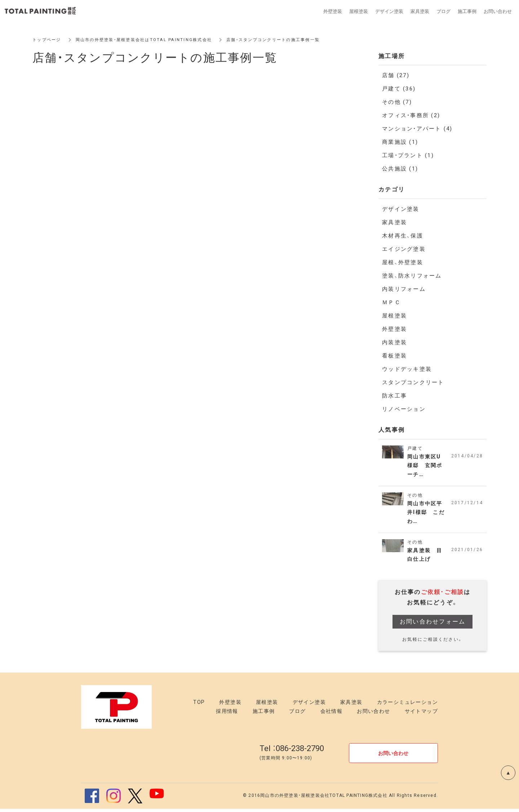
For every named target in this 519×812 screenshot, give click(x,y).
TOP (199, 706)
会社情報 (332, 715)
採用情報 (227, 715)
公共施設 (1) (400, 169)
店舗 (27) (396, 75)
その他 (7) (397, 102)
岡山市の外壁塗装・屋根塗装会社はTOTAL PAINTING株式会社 (150, 40)
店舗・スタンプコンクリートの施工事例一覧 (287, 40)
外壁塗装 (394, 329)
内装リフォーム (404, 289)
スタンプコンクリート (413, 382)
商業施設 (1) (400, 142)
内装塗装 (394, 342)
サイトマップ (421, 715)
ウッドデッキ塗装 (407, 369)
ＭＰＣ (391, 302)
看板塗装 (394, 356)
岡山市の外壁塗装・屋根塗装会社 (295, 799)
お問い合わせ (373, 715)
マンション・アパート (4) (417, 129)
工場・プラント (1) (408, 155)
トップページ (48, 40)
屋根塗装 (394, 316)
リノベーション (404, 409)
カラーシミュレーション (407, 706)
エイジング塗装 (404, 249)
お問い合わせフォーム (433, 625)
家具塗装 (394, 222)
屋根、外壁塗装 (403, 262)
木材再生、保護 (403, 236)
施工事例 (264, 715)
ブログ (297, 715)
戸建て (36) (399, 89)
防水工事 (394, 396)
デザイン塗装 (401, 209)
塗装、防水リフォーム (412, 276)
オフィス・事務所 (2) (411, 115)
